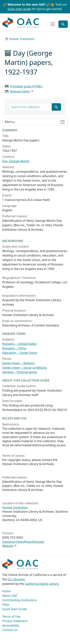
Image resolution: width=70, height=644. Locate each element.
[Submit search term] (56, 107)
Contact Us (10, 630)
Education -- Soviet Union (20, 353)
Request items (20, 91)
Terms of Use (11, 616)
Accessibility (11, 625)
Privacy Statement (15, 621)
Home (7, 591)
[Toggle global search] (63, 24)
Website (8, 546)
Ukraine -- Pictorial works (20, 372)
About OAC (10, 596)
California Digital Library (42, 584)
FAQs (6, 605)
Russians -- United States (20, 344)
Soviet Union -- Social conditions (25, 368)
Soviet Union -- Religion (18, 363)
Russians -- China (14, 348)
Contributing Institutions (20, 600)
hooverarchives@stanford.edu (23, 542)
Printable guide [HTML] (26, 86)
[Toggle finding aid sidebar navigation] (35, 122)
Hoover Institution (22, 39)
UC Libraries (16, 579)
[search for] (30, 107)
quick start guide (19, 9)
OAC (21, 23)
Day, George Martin (16, 161)
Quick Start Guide (15, 609)
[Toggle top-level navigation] (53, 24)
